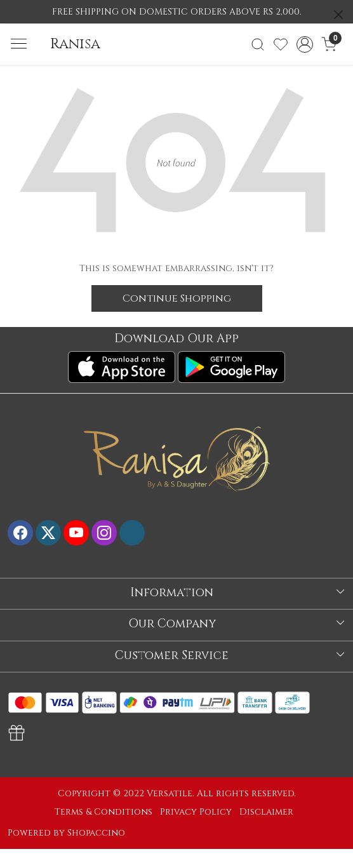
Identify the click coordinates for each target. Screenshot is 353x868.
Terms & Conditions (103, 812)
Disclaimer (266, 812)
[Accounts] (305, 44)
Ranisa (75, 44)
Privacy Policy (196, 812)
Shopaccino (96, 833)
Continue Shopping (177, 298)
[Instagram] (104, 533)
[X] (48, 533)
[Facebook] (20, 533)
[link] (257, 44)
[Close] (338, 15)
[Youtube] (76, 533)
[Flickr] (132, 533)
